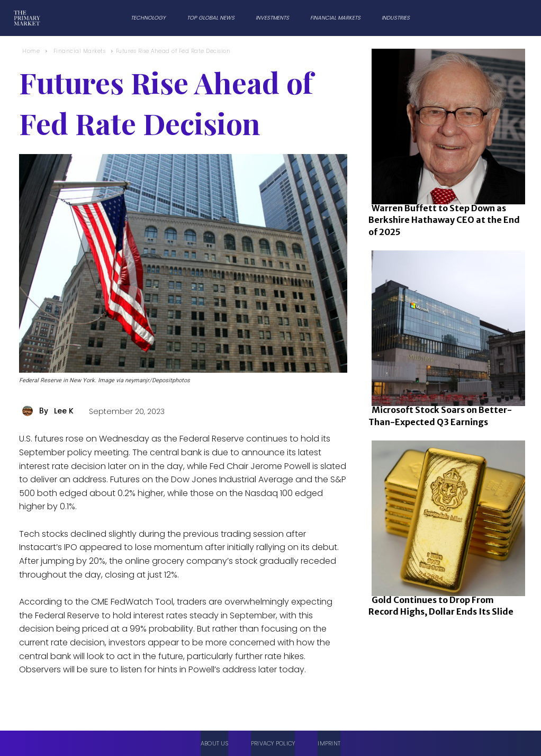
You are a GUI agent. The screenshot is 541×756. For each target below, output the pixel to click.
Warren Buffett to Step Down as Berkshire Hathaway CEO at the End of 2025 (444, 220)
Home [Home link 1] (31, 51)
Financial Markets (80, 51)
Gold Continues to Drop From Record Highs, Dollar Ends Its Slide (441, 606)
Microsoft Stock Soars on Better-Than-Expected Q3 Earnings (440, 416)
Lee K (64, 411)
